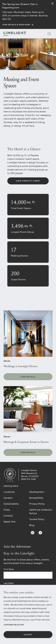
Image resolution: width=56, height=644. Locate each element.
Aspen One (9, 522)
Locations (9, 492)
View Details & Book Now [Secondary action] (16, 25)
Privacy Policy (37, 504)
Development (37, 492)
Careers (8, 498)
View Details (28, 377)
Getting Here (11, 486)
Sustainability (11, 504)
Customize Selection (14, 625)
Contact (8, 516)
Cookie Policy (37, 519)
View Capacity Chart (28, 181)
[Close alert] (52, 4)
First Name (9, 569)
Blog (32, 525)
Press (7, 510)
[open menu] (49, 34)
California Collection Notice (41, 512)
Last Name (9, 583)
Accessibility (36, 498)
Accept (28, 635)
